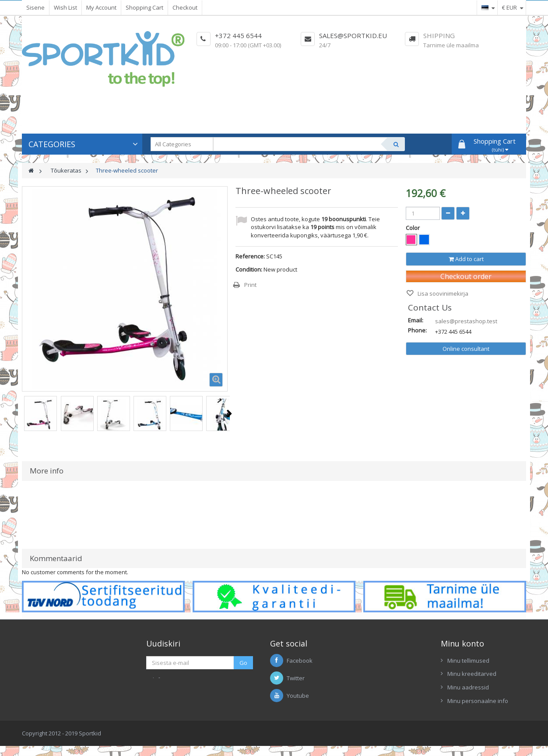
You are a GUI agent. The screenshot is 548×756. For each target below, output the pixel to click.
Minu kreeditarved (472, 674)
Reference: (250, 256)
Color (413, 228)
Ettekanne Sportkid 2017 (394, 693)
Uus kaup (375, 666)
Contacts (374, 680)
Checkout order (466, 276)
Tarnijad (373, 653)
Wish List (65, 7)
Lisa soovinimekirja (442, 293)
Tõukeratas (66, 170)
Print (250, 285)
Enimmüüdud (379, 639)
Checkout (185, 7)
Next (229, 413)
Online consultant (466, 349)
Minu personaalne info (478, 701)
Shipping (439, 35)
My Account (101, 7)
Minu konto (462, 643)
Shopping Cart (144, 7)
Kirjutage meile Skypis (195, 692)
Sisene (35, 7)
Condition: (249, 269)
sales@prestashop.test (466, 321)
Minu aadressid (468, 687)
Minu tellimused (468, 661)
